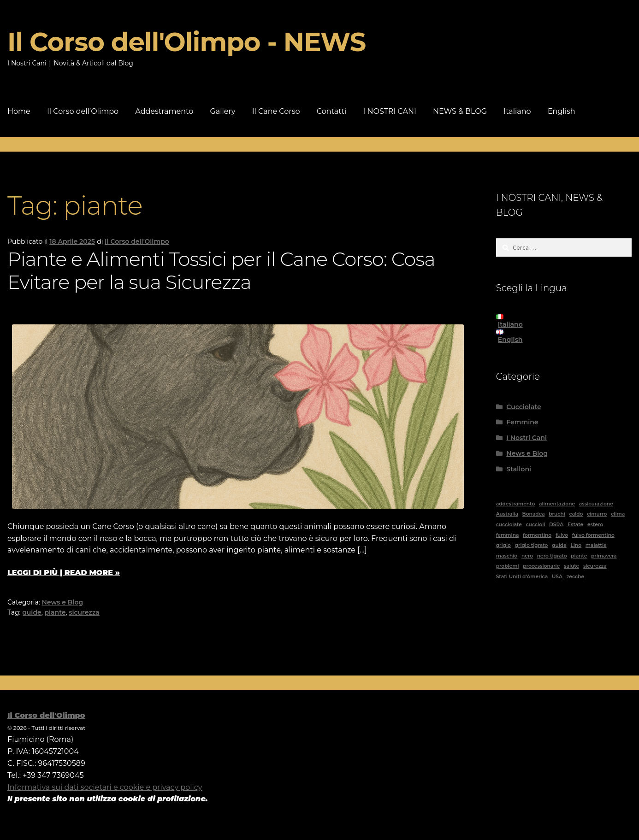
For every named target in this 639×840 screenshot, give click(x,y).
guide (32, 612)
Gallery (222, 111)
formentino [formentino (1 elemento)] (537, 535)
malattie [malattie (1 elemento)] (596, 545)
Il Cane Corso (276, 111)
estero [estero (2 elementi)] (595, 525)
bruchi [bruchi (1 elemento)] (557, 514)
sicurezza (84, 612)
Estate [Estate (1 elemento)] (575, 525)
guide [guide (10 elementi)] (559, 545)
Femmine (522, 422)
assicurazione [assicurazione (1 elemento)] (596, 504)
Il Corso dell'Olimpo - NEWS (186, 42)
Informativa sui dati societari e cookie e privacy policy (105, 787)
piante (55, 612)
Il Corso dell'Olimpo (137, 241)
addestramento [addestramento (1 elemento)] (516, 504)
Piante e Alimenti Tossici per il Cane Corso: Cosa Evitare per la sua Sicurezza (221, 271)
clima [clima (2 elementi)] (618, 514)
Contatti (332, 111)
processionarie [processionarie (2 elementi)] (541, 566)
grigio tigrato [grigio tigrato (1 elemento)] (532, 545)
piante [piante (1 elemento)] (579, 556)
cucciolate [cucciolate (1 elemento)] (509, 525)
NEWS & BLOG (460, 111)
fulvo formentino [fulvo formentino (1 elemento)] (593, 535)
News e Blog (63, 602)
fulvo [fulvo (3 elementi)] (562, 535)
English (562, 111)
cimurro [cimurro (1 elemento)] (597, 514)
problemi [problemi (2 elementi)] (508, 566)
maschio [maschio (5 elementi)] (507, 556)
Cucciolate (524, 407)
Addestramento (164, 111)
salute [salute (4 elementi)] (571, 566)
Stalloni (519, 469)
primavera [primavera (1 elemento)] (604, 556)
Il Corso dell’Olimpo (83, 111)
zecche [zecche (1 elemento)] (575, 577)
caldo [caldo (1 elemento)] (576, 514)
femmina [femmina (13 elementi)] (508, 535)
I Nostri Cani (527, 438)
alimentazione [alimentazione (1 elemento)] (557, 504)
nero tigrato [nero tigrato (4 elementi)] (552, 556)
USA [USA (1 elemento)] (557, 577)
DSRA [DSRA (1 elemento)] (556, 525)
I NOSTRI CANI (390, 111)
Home (19, 111)
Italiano (517, 111)
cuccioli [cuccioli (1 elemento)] (535, 525)
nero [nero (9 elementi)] (527, 556)
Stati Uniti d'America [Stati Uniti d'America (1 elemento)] (522, 577)
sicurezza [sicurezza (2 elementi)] (595, 566)
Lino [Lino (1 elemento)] (576, 545)
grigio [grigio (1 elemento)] (503, 545)
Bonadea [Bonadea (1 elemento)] (534, 514)
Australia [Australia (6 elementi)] (507, 514)
